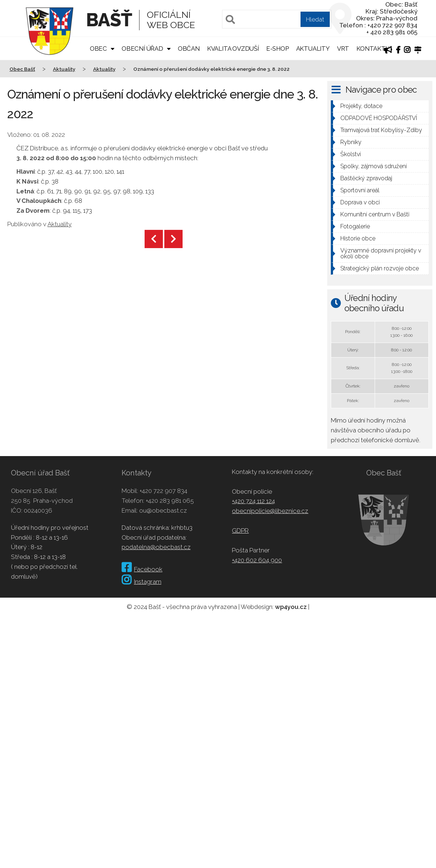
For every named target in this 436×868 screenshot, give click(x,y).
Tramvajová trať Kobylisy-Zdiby (381, 130)
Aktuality (313, 49)
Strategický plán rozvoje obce (380, 268)
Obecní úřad (142, 49)
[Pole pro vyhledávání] (277, 19)
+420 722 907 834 (163, 491)
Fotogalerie (355, 226)
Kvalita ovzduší (233, 49)
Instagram (141, 582)
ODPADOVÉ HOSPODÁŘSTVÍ (379, 118)
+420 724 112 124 (253, 501)
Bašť (109, 20)
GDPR (240, 531)
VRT (343, 49)
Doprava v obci (360, 202)
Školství (351, 154)
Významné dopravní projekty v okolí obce (381, 253)
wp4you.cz (291, 607)
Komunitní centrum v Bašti (375, 214)
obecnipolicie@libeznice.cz (270, 511)
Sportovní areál (360, 190)
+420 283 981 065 (170, 501)
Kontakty (373, 49)
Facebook (142, 569)
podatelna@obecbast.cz (156, 547)
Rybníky (351, 142)
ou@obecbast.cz (163, 510)
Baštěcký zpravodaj (366, 178)
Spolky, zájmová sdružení (374, 166)
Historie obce (358, 238)
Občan (189, 49)
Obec (98, 49)
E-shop (278, 49)
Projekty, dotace (361, 106)
